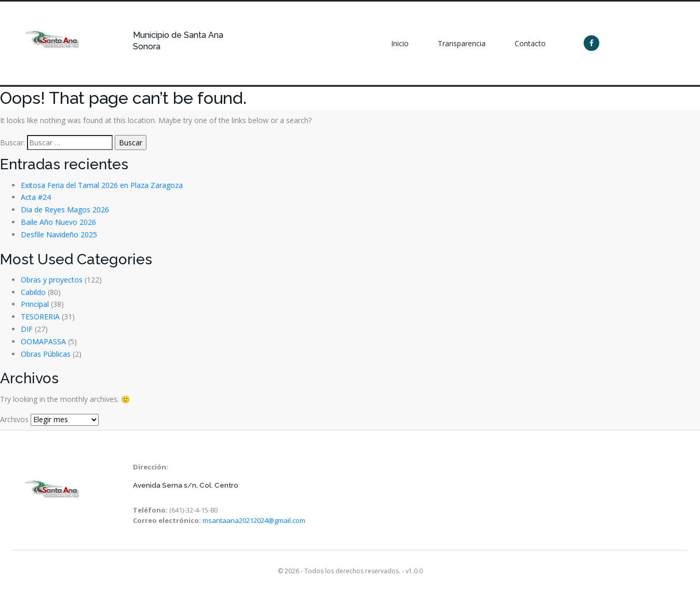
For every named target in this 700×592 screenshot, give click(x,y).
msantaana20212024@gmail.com (254, 520)
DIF (27, 329)
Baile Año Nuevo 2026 (58, 222)
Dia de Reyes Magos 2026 (65, 210)
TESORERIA (40, 317)
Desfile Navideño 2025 (59, 234)
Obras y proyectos (52, 280)
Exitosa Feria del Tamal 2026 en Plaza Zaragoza (102, 185)
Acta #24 (36, 197)
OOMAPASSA (43, 341)
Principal (35, 304)
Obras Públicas (46, 354)
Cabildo (33, 292)
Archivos (14, 419)
